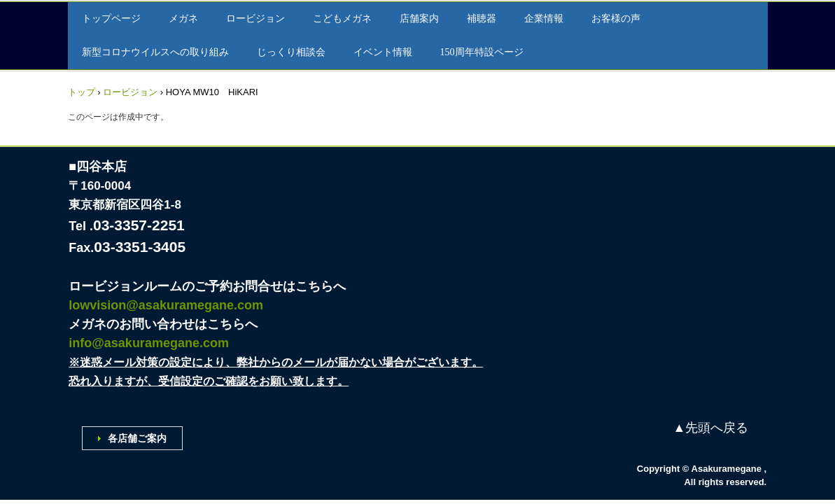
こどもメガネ (342, 19)
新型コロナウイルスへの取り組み (155, 52)
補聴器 (482, 19)
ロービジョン (255, 19)
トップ (82, 92)
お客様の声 (616, 19)
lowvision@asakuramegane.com (166, 305)
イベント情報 (383, 52)
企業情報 (544, 19)
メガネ (183, 19)
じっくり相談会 (291, 52)
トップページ (111, 19)
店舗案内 (419, 19)
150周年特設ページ (482, 52)
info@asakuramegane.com (149, 343)
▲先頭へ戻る (711, 428)
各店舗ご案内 (137, 438)
